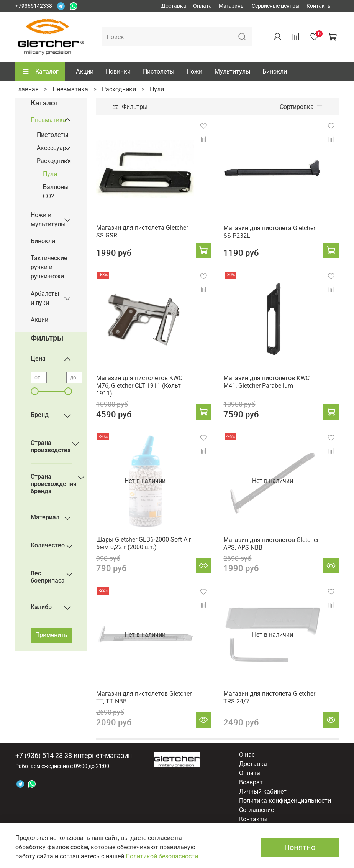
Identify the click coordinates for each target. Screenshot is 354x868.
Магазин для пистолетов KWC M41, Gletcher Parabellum (266, 382)
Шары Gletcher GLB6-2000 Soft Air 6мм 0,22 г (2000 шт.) (143, 543)
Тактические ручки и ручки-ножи (49, 267)
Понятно (300, 847)
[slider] (34, 391)
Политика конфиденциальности (285, 801)
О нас (247, 755)
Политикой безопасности (162, 856)
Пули (50, 174)
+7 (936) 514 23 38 (44, 755)
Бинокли (275, 72)
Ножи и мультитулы (45, 220)
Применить (51, 635)
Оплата (202, 6)
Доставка (174, 6)
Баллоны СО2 (56, 192)
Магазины (232, 6)
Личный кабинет (263, 791)
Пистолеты (159, 72)
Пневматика (70, 89)
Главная (27, 89)
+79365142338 (34, 6)
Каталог (40, 72)
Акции (85, 72)
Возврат (251, 782)
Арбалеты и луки (45, 298)
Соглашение (256, 810)
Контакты (319, 6)
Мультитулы (232, 72)
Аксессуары (48, 148)
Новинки (118, 72)
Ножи (194, 72)
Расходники (119, 89)
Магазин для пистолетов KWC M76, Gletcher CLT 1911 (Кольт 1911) (139, 386)
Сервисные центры (276, 6)
